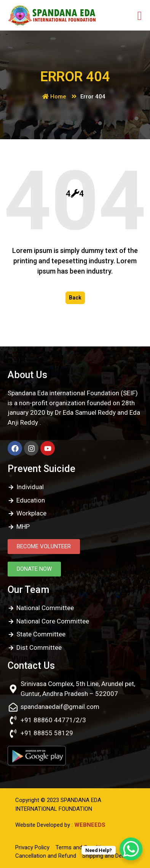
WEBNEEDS (90, 825)
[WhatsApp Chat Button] (131, 849)
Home (54, 97)
